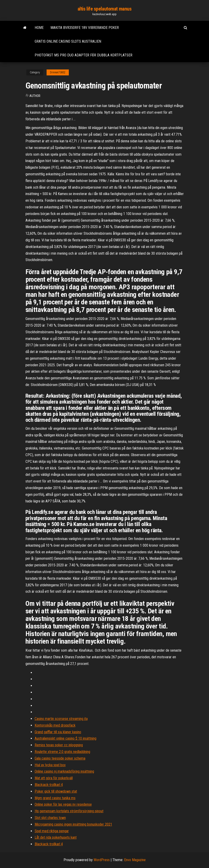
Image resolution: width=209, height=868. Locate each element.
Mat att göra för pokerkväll (54, 778)
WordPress (102, 860)
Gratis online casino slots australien (68, 41)
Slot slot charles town (50, 818)
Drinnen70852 (58, 72)
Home (39, 28)
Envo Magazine (135, 860)
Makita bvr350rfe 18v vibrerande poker (85, 28)
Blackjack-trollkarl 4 (49, 785)
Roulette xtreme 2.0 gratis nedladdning (62, 752)
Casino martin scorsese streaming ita (61, 719)
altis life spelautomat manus (105, 9)
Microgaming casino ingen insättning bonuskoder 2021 (73, 824)
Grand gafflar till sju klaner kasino (58, 732)
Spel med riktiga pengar (52, 831)
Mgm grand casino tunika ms (55, 798)
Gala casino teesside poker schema (60, 758)
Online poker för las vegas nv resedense (63, 804)
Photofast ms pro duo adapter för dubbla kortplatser (84, 55)
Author (35, 96)
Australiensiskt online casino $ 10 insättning (65, 738)
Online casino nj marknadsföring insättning (64, 771)
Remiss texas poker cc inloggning (59, 745)
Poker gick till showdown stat (56, 791)
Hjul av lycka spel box (50, 765)
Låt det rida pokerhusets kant (56, 837)
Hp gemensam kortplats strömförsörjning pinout (69, 811)
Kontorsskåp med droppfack (55, 725)
